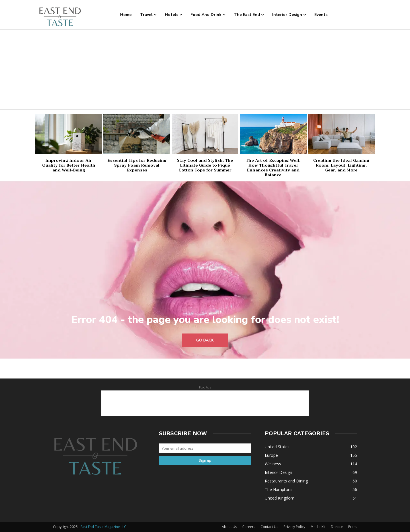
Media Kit (318, 527)
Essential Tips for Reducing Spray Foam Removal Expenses (137, 165)
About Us (229, 527)
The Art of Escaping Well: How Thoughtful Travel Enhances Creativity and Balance (273, 167)
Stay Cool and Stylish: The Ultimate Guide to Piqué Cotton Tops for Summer (205, 165)
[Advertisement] (205, 69)
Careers (249, 527)
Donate (337, 527)
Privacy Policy (294, 527)
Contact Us (269, 527)
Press (353, 527)
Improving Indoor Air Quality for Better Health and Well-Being (69, 165)
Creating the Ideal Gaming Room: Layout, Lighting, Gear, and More (341, 165)
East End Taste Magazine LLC (103, 527)
